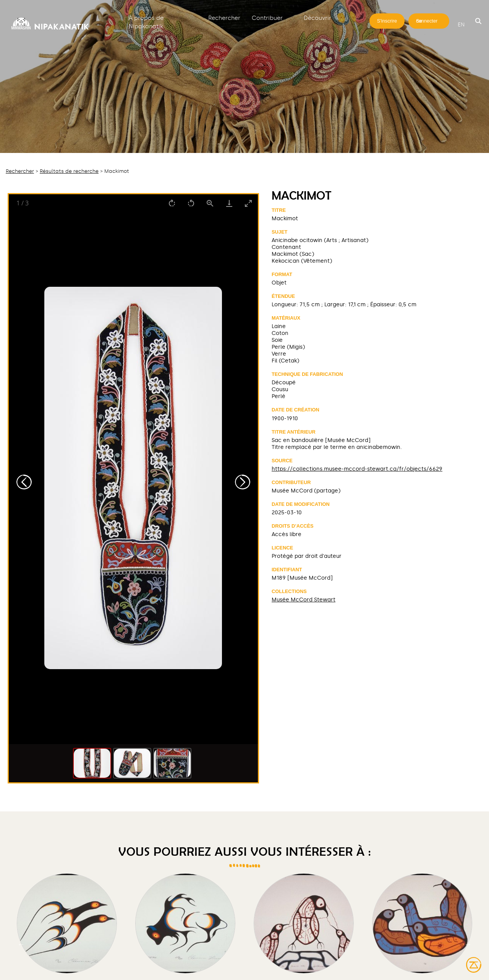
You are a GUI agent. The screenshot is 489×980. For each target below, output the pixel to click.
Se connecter (427, 21)
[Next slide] (243, 482)
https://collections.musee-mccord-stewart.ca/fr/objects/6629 (357, 469)
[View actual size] (210, 203)
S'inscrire (387, 21)
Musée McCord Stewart (304, 600)
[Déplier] (194, 18)
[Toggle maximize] (248, 203)
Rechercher (224, 18)
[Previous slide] (24, 482)
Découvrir (317, 18)
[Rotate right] (172, 203)
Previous (21, 944)
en (461, 25)
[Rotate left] (191, 203)
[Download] (229, 203)
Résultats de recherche (69, 171)
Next (468, 944)
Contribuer (267, 18)
